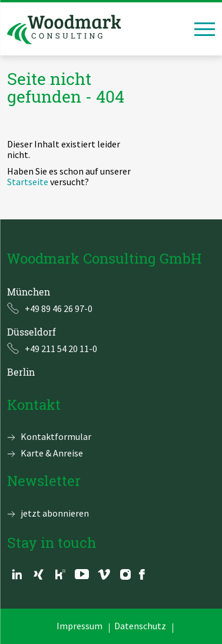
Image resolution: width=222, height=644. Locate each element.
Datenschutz (140, 626)
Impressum (79, 626)
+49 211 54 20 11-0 (61, 349)
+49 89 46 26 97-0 (59, 308)
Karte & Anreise (52, 453)
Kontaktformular (56, 436)
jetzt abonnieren (55, 513)
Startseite (28, 182)
